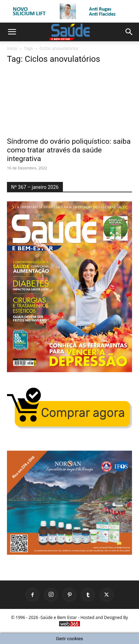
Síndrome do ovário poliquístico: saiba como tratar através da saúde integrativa (69, 150)
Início (12, 48)
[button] (12, 32)
